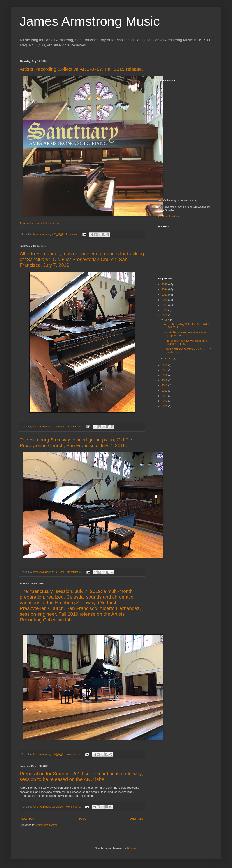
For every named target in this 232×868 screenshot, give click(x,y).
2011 (165, 396)
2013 (165, 386)
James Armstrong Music (90, 21)
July (168, 320)
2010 (165, 401)
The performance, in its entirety (40, 223)
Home (83, 819)
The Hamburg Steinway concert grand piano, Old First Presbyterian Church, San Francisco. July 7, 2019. (77, 443)
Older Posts (136, 819)
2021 (165, 305)
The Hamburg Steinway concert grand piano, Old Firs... (186, 342)
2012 (165, 391)
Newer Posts (28, 819)
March (169, 359)
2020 (165, 310)
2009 (165, 406)
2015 (165, 381)
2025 (165, 285)
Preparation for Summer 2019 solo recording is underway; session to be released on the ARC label (81, 776)
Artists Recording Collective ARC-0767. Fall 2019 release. (81, 69)
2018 (165, 365)
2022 (165, 300)
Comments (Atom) (46, 825)
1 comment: (72, 234)
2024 (165, 290)
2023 (165, 295)
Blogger (132, 848)
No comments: (75, 427)
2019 (165, 315)
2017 (165, 370)
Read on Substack (168, 217)
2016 (165, 375)
